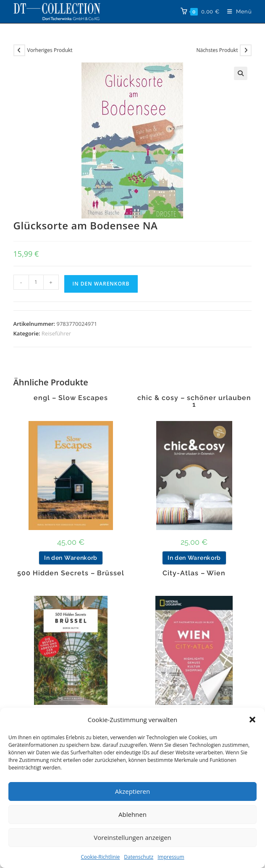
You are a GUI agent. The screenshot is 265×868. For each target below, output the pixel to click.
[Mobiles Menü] (236, 12)
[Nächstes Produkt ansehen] (246, 50)
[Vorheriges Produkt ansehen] (19, 50)
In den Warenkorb (101, 284)
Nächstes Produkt (217, 50)
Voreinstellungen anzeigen (132, 837)
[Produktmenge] (36, 282)
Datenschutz (139, 857)
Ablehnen (132, 814)
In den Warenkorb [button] (71, 558)
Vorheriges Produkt (50, 50)
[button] (252, 720)
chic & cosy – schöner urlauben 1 (194, 401)
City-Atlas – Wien (194, 573)
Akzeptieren (132, 791)
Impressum (171, 857)
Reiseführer (56, 333)
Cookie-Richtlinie (100, 857)
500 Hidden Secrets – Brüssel (71, 573)
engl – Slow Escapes (71, 398)
